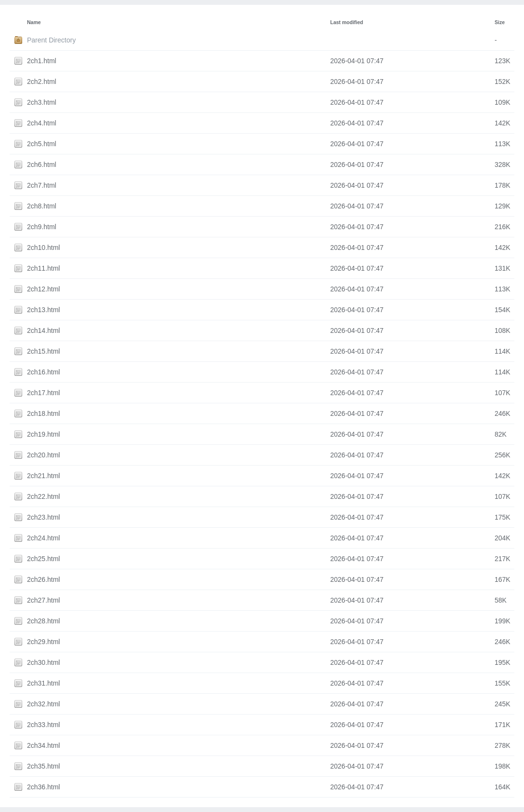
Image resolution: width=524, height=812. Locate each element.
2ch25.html (43, 559)
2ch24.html (43, 538)
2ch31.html (43, 683)
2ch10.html (43, 248)
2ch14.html (43, 330)
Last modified (347, 22)
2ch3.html (42, 102)
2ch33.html (43, 725)
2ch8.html (42, 206)
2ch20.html (43, 455)
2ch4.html (42, 123)
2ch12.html (43, 289)
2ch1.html (42, 61)
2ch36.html (43, 787)
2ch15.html (43, 351)
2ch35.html (43, 766)
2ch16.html (43, 372)
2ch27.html (43, 600)
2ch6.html (42, 165)
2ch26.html (43, 579)
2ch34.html (43, 745)
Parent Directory (51, 40)
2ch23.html (43, 517)
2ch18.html (43, 413)
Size (500, 22)
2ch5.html (42, 144)
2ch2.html (42, 82)
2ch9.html (42, 227)
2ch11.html (43, 268)
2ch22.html (43, 496)
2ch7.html (42, 185)
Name (34, 22)
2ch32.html (43, 704)
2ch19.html (43, 434)
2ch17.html (43, 393)
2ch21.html (43, 476)
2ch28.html (43, 621)
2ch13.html (43, 310)
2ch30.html (43, 662)
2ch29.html (43, 642)
